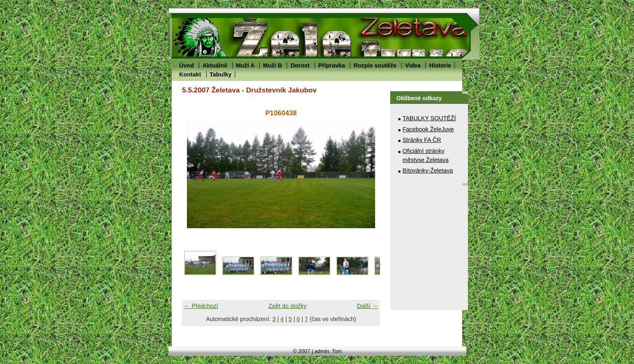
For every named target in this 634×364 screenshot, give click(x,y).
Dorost (300, 65)
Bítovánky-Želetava (428, 171)
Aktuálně (215, 65)
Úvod (187, 65)
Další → (368, 306)
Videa (413, 65)
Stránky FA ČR (422, 140)
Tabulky (221, 74)
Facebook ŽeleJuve (428, 129)
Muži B (272, 65)
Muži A (245, 65)
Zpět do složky (288, 306)
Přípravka (332, 65)
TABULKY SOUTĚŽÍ (429, 118)
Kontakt (190, 74)
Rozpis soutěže (375, 65)
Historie (440, 65)
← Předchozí (201, 306)
